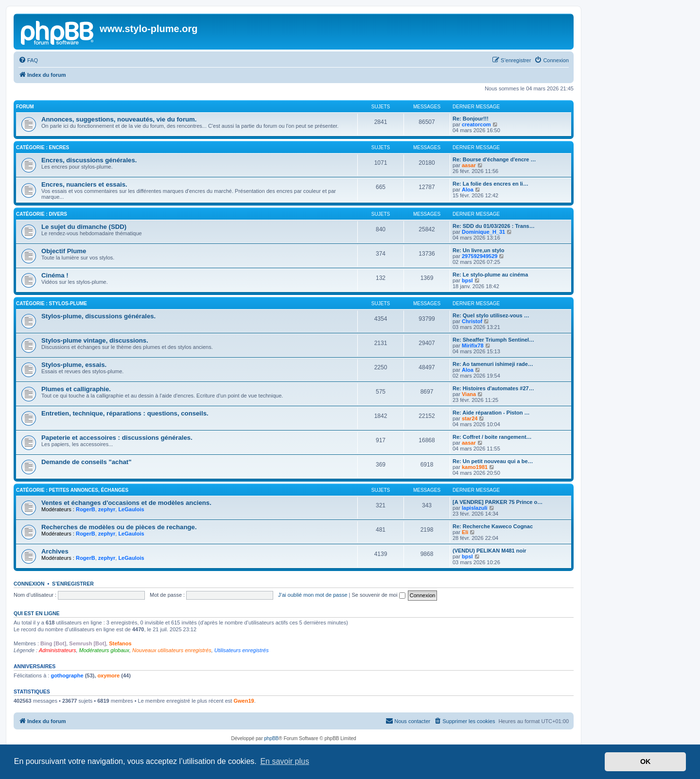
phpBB (271, 738)
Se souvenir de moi (379, 595)
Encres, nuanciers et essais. (84, 184)
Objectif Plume (64, 251)
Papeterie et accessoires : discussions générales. (117, 438)
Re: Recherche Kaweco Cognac (493, 526)
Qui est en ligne (37, 613)
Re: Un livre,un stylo (478, 250)
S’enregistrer (73, 584)
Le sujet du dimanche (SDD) (84, 227)
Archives (55, 551)
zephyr (107, 509)
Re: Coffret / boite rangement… (492, 437)
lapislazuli (475, 508)
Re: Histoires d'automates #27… (493, 388)
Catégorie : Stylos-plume (52, 303)
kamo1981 (475, 467)
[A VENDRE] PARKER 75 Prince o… (498, 502)
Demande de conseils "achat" (86, 462)
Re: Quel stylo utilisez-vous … (491, 315)
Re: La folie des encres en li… (490, 184)
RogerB (86, 509)
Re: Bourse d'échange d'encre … (494, 159)
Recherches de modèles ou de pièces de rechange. (119, 527)
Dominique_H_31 (483, 232)
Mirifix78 (473, 346)
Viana (469, 394)
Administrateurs (57, 650)
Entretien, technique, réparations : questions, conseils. (125, 413)
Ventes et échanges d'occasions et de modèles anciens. (126, 503)
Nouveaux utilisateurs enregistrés (172, 650)
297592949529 (480, 256)
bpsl (467, 280)
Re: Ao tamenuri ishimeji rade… (493, 364)
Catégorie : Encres (43, 147)
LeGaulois (131, 509)
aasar (469, 165)
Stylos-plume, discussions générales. (98, 316)
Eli (465, 532)
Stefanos (120, 643)
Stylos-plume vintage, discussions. (95, 340)
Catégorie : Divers (42, 214)
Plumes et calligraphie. (76, 389)
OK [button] (646, 762)
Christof (472, 321)
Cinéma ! (55, 275)
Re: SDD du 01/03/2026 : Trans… (494, 226)
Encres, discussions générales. (89, 160)
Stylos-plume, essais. (74, 365)
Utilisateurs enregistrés (242, 650)
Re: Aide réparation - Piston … (491, 413)
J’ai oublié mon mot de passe (313, 595)
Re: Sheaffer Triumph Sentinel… (493, 340)
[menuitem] (28, 60)
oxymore (108, 675)
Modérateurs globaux (104, 650)
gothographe (67, 675)
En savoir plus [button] (285, 761)
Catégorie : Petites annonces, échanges (72, 490)
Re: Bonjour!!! (471, 119)
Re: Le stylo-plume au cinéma (490, 275)
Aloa (468, 190)
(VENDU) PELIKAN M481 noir (490, 551)
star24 (470, 418)
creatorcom (476, 124)
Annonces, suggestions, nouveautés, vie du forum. (119, 119)
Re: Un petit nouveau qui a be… (493, 461)
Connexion (29, 584)
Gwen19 (244, 701)
